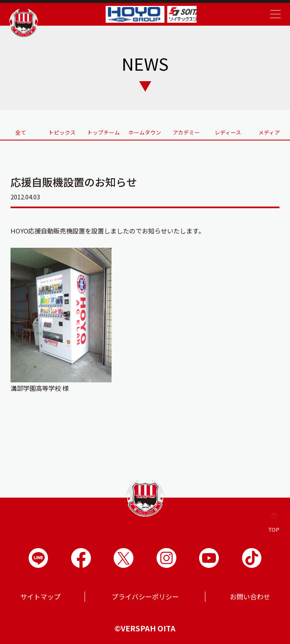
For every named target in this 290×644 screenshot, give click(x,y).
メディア (269, 131)
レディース (228, 131)
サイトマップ (40, 596)
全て (21, 131)
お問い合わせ (250, 596)
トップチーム (104, 131)
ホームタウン (145, 131)
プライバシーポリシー (145, 596)
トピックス (62, 131)
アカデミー (186, 131)
